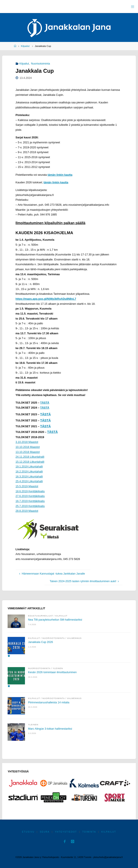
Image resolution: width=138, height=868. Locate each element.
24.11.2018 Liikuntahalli (30, 457)
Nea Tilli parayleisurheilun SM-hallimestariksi (55, 620)
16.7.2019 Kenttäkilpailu (30, 501)
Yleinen (58, 668)
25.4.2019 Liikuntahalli (29, 481)
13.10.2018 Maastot (28, 452)
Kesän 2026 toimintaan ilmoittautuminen (52, 672)
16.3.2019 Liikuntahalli (29, 477)
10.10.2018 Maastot (28, 447)
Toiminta (89, 832)
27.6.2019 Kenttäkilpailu (30, 496)
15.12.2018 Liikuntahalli (30, 462)
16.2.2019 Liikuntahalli (29, 472)
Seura (45, 832)
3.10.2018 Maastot (27, 442)
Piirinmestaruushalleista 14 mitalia (49, 702)
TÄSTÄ (45, 403)
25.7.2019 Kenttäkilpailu (30, 506)
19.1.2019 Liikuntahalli (29, 467)
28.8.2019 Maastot (27, 511)
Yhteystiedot (66, 832)
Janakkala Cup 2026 (40, 642)
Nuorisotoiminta (41, 64)
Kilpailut (25, 46)
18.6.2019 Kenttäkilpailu (30, 491)
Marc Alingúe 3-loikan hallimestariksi (50, 729)
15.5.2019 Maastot (27, 486)
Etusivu (28, 832)
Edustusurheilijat (40, 616)
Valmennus (74, 638)
